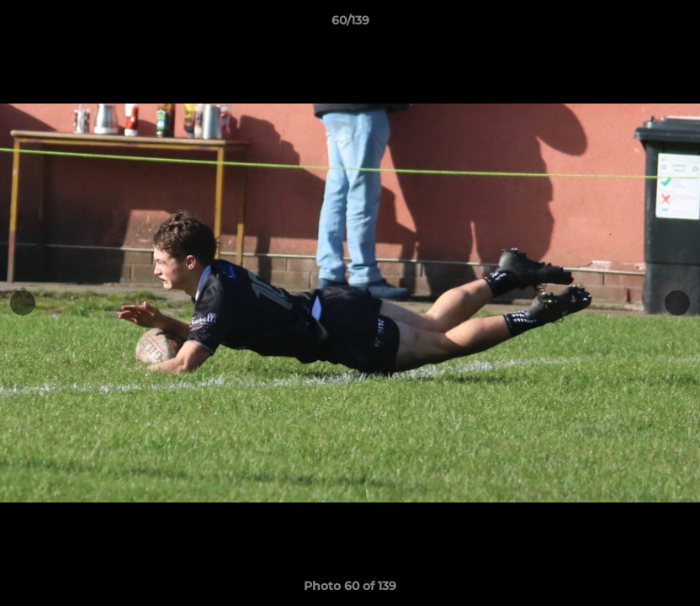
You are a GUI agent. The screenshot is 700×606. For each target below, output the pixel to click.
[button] (670, 24)
